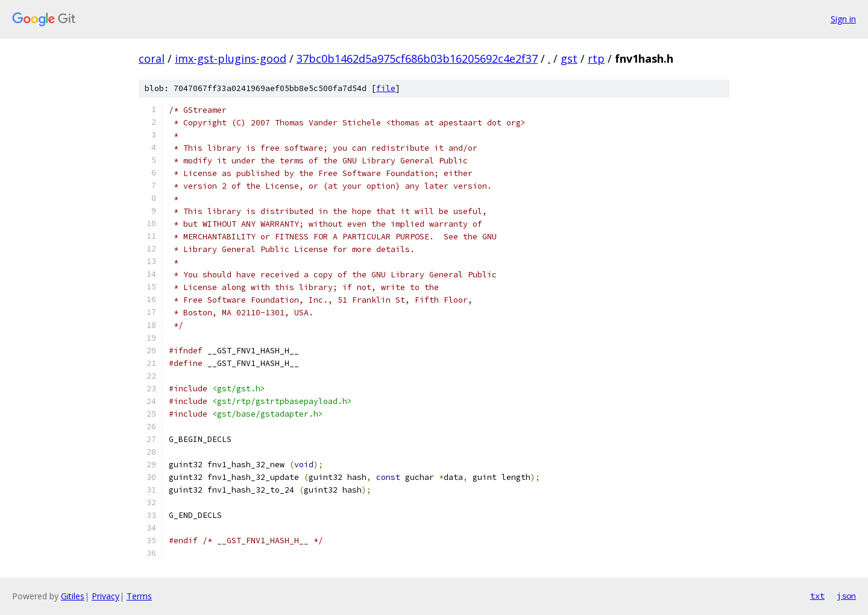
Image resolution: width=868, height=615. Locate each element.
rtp (596, 58)
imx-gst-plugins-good (231, 58)
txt (817, 596)
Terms (139, 596)
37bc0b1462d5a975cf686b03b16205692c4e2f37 (417, 58)
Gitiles (73, 596)
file (386, 88)
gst (569, 58)
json (846, 596)
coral (152, 58)
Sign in (843, 19)
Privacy (105, 596)
